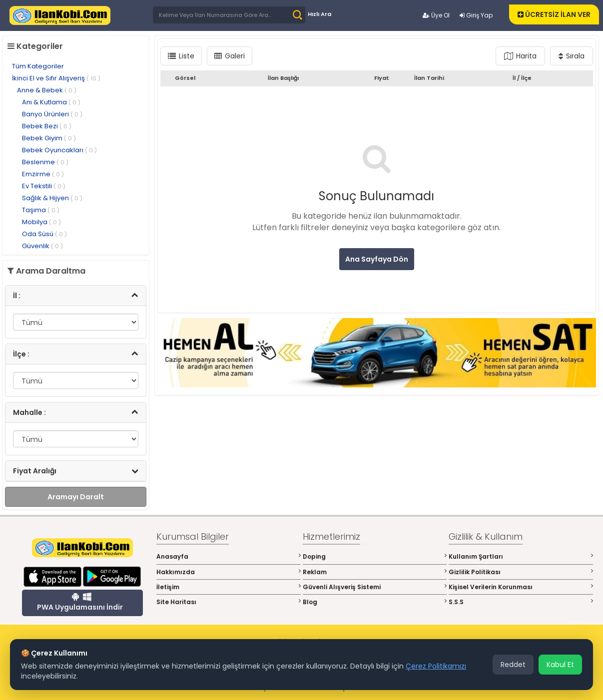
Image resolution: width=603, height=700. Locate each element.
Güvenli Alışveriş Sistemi (375, 587)
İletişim (229, 587)
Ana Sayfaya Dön (377, 259)
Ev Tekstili (44, 186)
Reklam (375, 572)
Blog (375, 602)
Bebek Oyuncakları (59, 150)
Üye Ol (436, 15)
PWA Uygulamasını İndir (80, 602)
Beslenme (45, 162)
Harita (520, 56)
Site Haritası (229, 602)
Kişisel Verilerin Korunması (521, 587)
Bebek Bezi (47, 126)
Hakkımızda (229, 572)
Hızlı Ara (319, 14)
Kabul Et (560, 665)
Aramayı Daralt (76, 497)
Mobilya (41, 222)
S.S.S (521, 602)
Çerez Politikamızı (436, 666)
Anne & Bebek (47, 90)
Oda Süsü (44, 234)
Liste (181, 56)
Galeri (230, 56)
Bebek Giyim (49, 138)
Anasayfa (229, 556)
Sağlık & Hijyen (52, 198)
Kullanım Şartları (521, 556)
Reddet (513, 665)
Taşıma (41, 210)
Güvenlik (42, 246)
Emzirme (43, 174)
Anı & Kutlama (51, 102)
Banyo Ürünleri (52, 114)
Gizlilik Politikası (521, 572)
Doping (375, 556)
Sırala (572, 56)
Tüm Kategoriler (38, 66)
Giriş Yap (476, 15)
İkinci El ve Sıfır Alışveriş (56, 78)
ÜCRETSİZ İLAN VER (554, 14)
